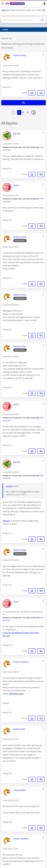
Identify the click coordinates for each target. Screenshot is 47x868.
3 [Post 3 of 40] (7, 220)
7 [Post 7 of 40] (7, 445)
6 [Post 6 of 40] (7, 388)
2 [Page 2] (23, 112)
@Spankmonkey (16, 694)
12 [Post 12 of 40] (7, 773)
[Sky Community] (15, 4)
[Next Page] (34, 113)
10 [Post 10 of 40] (7, 645)
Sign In (44, 4)
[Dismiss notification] (44, 10)
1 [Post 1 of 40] (6, 87)
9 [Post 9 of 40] (7, 585)
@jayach (9, 486)
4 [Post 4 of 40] (7, 278)
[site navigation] (3, 4)
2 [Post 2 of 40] (7, 169)
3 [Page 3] (28, 112)
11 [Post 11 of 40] (7, 712)
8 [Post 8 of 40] (7, 533)
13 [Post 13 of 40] (7, 822)
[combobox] (21, 20)
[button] (43, 54)
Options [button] (5, 38)
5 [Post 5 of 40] (7, 330)
